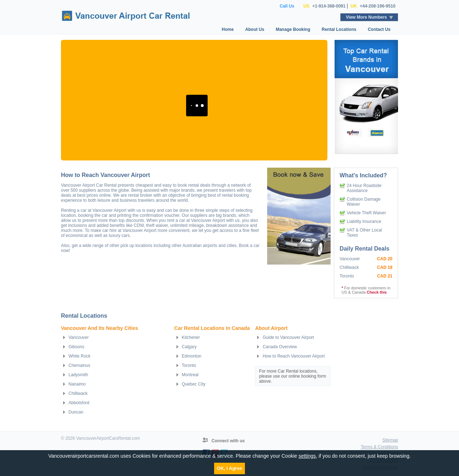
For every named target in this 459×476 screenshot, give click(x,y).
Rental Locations (339, 29)
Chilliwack (78, 393)
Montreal (190, 375)
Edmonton (192, 356)
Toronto (189, 365)
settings (307, 456)
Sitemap (390, 440)
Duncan (76, 412)
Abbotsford (79, 403)
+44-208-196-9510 (377, 6)
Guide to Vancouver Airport (288, 337)
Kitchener (191, 337)
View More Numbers (366, 17)
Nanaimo (77, 384)
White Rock (79, 356)
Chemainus (79, 365)
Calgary (189, 347)
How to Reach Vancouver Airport (294, 356)
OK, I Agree (229, 468)
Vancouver (79, 337)
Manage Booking (293, 29)
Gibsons (76, 347)
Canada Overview (280, 347)
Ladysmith (78, 375)
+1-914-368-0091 (329, 6)
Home (228, 29)
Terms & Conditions (379, 447)
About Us (255, 29)
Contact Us (379, 29)
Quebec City (194, 384)
